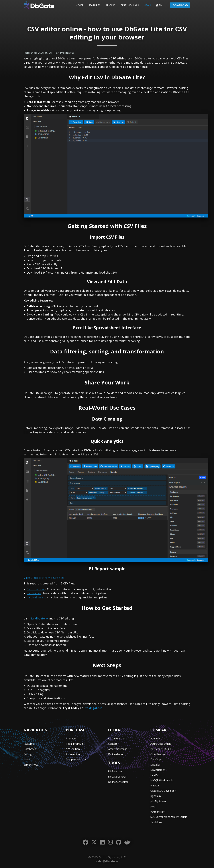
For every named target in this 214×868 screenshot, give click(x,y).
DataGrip (156, 759)
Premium (71, 739)
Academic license (118, 749)
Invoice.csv (34, 593)
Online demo (115, 754)
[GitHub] (119, 842)
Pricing (110, 5)
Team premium (75, 744)
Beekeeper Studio (161, 749)
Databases (30, 749)
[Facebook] (85, 842)
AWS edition (73, 749)
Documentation (117, 739)
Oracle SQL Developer (163, 791)
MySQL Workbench (161, 780)
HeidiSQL (156, 775)
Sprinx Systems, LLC (112, 857)
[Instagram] (110, 842)
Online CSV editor (118, 782)
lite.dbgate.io (39, 618)
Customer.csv (36, 589)
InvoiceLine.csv (36, 597)
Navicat (155, 786)
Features (94, 5)
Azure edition (74, 754)
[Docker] (128, 842)
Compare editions (76, 759)
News (147, 5)
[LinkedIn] (102, 842)
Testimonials (130, 5)
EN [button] (159, 5)
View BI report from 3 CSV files (44, 578)
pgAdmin (156, 796)
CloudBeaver (158, 754)
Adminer (155, 739)
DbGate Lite (115, 771)
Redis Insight (158, 812)
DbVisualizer (158, 770)
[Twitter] (94, 842)
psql (153, 806)
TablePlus (156, 822)
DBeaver (155, 765)
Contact (113, 744)
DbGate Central (117, 777)
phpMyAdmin (158, 801)
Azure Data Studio (161, 744)
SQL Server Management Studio (169, 817)
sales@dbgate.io (107, 861)
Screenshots (31, 765)
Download (180, 5)
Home (80, 5)
